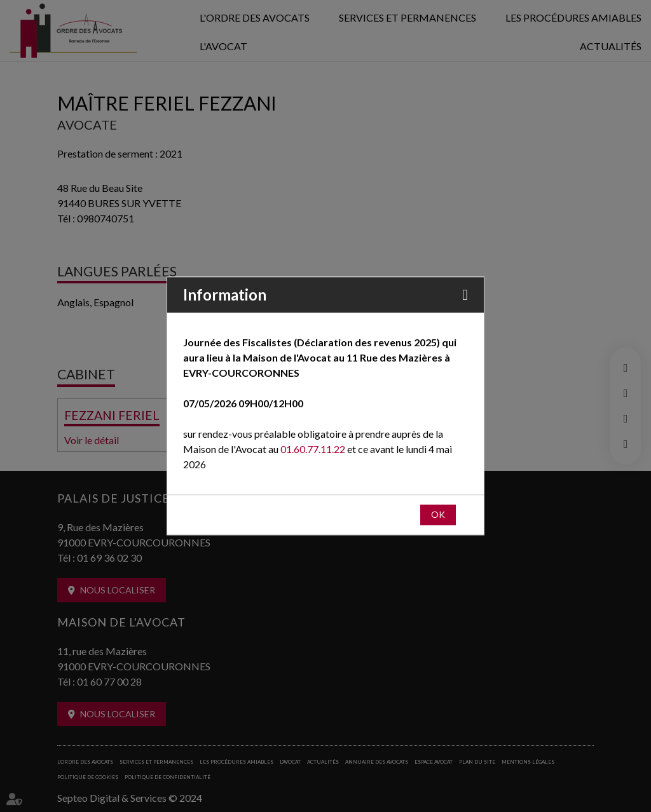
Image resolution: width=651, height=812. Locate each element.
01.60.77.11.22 (313, 450)
